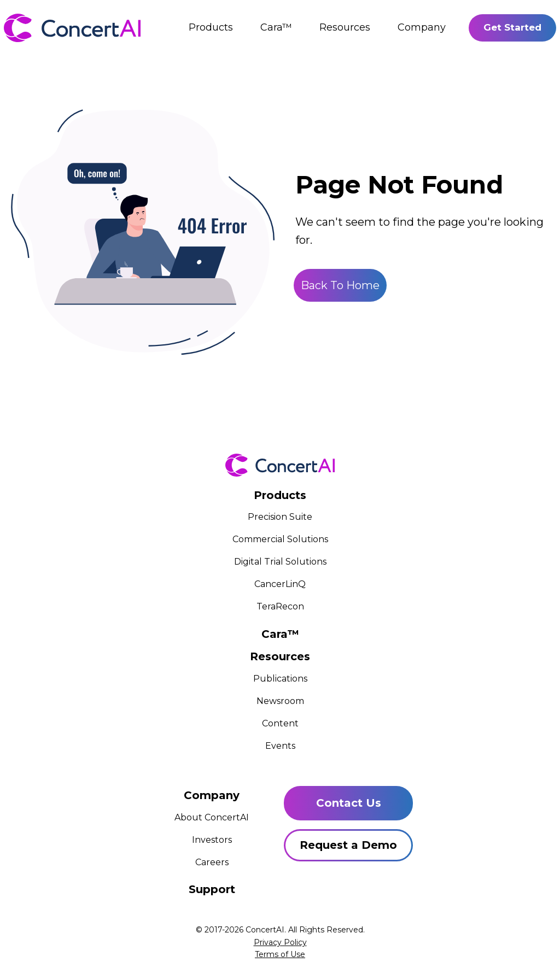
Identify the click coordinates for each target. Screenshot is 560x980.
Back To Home (340, 285)
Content (280, 723)
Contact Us (349, 803)
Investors (212, 840)
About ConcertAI (212, 817)
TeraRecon (280, 606)
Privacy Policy (280, 942)
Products (211, 27)
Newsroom (280, 701)
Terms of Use (280, 954)
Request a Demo (348, 845)
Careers (212, 862)
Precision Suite (280, 517)
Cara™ (276, 27)
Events (280, 746)
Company (422, 27)
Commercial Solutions (280, 539)
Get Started (512, 27)
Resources (345, 27)
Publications (280, 679)
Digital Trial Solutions (280, 562)
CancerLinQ (280, 584)
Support (212, 889)
